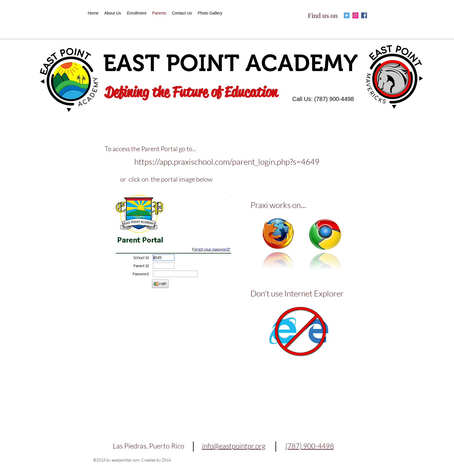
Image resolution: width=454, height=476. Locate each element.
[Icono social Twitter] (347, 15)
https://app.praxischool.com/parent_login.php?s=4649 (227, 162)
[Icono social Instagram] (355, 15)
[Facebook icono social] (364, 15)
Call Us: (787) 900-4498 (323, 99)
